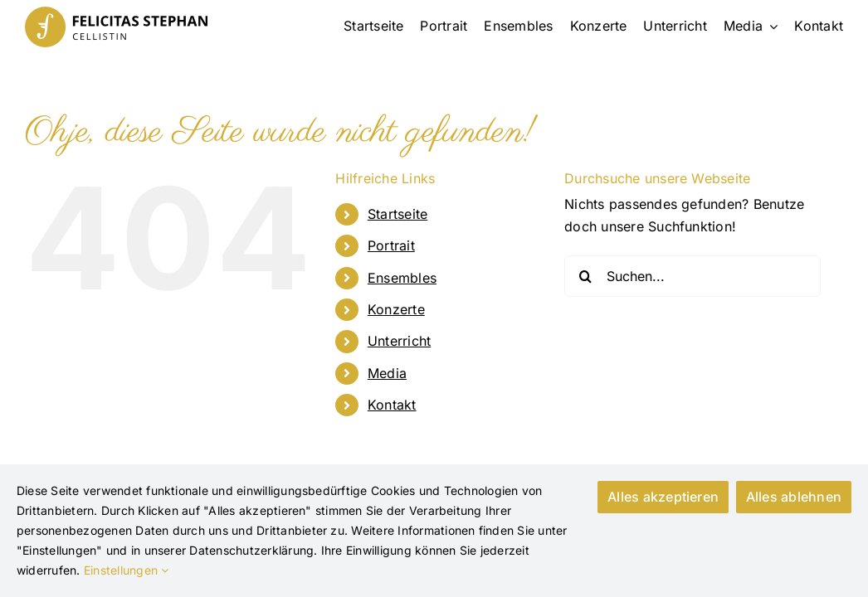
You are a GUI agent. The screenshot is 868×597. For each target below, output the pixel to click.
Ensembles (402, 278)
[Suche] (585, 276)
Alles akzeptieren (658, 497)
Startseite (397, 214)
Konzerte (396, 309)
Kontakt (392, 405)
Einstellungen (127, 570)
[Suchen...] (692, 276)
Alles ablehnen (794, 497)
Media (387, 373)
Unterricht (399, 341)
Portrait (391, 245)
